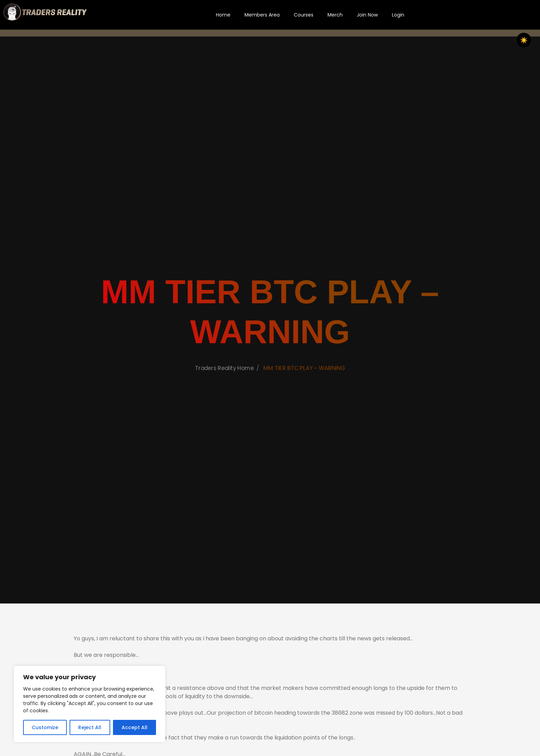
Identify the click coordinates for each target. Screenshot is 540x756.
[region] (90, 704)
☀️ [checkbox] (524, 40)
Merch (335, 15)
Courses (304, 15)
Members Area (262, 15)
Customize (45, 727)
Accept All (134, 727)
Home (223, 15)
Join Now (367, 15)
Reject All (90, 727)
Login (398, 15)
